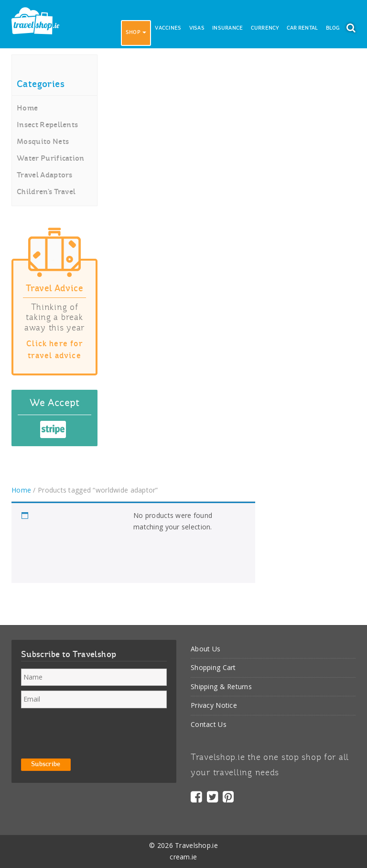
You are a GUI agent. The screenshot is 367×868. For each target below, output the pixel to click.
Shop (136, 33)
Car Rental (302, 28)
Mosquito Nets (43, 142)
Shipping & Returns (221, 687)
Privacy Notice (214, 705)
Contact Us (209, 724)
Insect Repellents (47, 125)
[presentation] (94, 732)
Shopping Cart (213, 667)
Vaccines (168, 28)
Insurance (228, 28)
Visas (197, 28)
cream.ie (183, 857)
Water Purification (51, 159)
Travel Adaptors (45, 176)
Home (27, 109)
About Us (205, 649)
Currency (265, 28)
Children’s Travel (46, 192)
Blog (333, 28)
